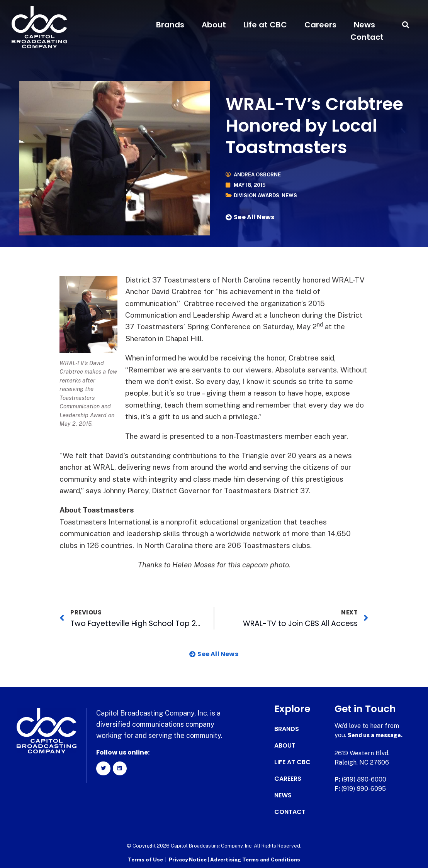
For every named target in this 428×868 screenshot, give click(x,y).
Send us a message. (378, 735)
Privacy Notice (188, 859)
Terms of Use (145, 859)
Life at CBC (265, 25)
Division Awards (258, 195)
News (364, 25)
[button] (406, 25)
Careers (320, 25)
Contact (367, 37)
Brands (170, 25)
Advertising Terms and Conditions (255, 859)
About (214, 25)
